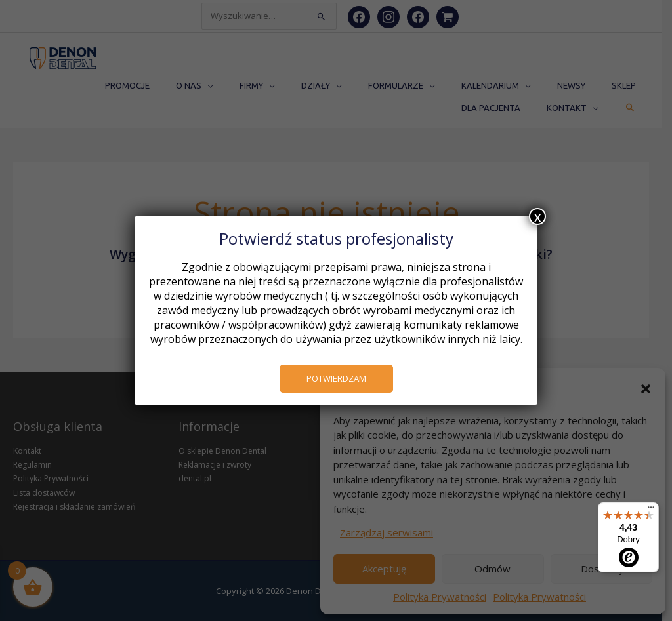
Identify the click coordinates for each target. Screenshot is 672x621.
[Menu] (651, 510)
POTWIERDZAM (336, 378)
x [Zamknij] (537, 216)
